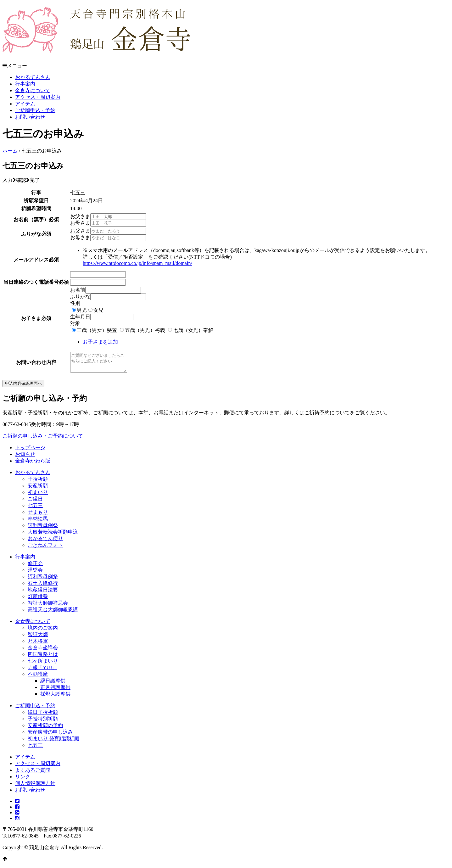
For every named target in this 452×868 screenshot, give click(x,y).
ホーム (10, 151)
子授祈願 (38, 483)
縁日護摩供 (53, 684)
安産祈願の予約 (45, 729)
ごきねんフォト (45, 549)
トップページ (30, 451)
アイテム (25, 104)
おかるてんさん (33, 77)
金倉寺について (33, 90)
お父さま (80, 216)
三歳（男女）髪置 (97, 330)
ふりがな (80, 297)
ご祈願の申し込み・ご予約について (43, 440)
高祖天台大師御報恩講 (53, 613)
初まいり (38, 496)
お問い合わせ (30, 117)
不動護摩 (38, 678)
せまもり (38, 516)
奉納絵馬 (38, 522)
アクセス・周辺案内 (38, 97)
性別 (75, 303)
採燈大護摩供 (55, 698)
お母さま (80, 223)
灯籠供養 (38, 600)
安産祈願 (38, 489)
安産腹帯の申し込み (50, 736)
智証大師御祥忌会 (48, 607)
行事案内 (25, 84)
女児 (98, 310)
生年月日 (80, 317)
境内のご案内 (43, 632)
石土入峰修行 (43, 587)
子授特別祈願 (43, 722)
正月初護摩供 (55, 691)
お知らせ (25, 458)
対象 (75, 323)
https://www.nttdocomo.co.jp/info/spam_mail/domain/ (137, 263)
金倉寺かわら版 (33, 465)
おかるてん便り (45, 542)
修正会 (35, 567)
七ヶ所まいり (43, 665)
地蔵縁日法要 (43, 594)
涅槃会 (35, 574)
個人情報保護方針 (35, 787)
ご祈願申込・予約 (35, 110)
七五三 (35, 509)
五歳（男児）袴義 (145, 330)
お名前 (78, 290)
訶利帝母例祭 (43, 529)
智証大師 (38, 638)
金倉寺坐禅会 (43, 651)
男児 (82, 310)
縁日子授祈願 (43, 716)
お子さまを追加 (100, 342)
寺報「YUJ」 (42, 671)
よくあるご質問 (33, 774)
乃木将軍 (38, 645)
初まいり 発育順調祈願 (53, 742)
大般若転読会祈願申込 (53, 536)
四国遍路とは (43, 658)
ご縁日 (35, 503)
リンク (23, 780)
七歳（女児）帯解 (193, 330)
